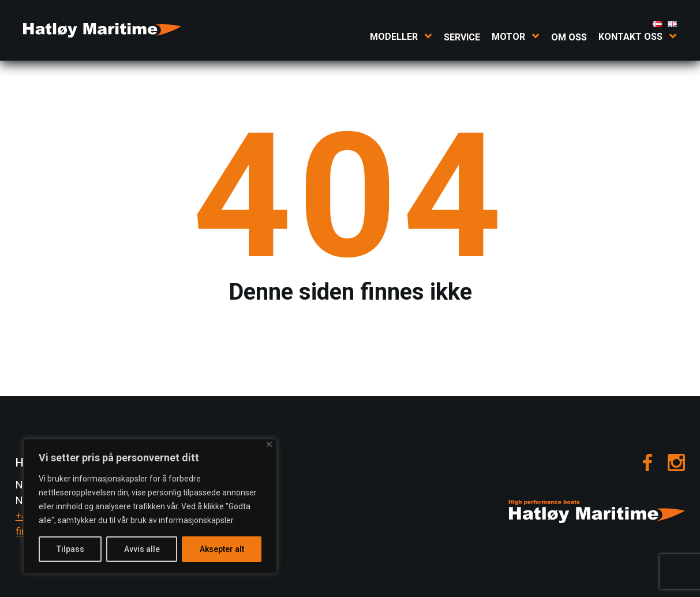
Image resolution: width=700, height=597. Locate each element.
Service (462, 37)
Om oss (569, 37)
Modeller (394, 37)
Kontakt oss (630, 37)
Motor (508, 37)
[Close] (269, 444)
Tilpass (70, 549)
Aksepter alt (222, 549)
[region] (150, 506)
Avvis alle (142, 549)
